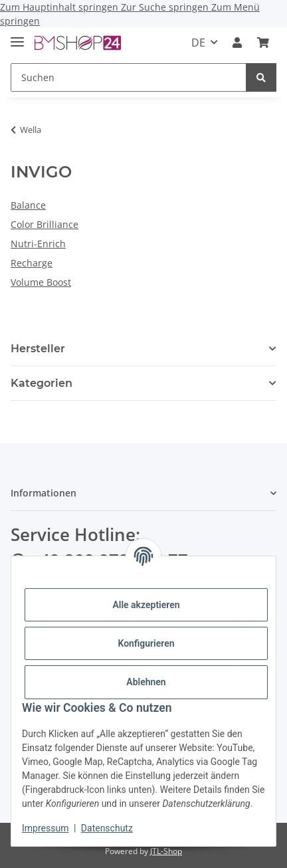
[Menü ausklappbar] (17, 36)
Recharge (32, 263)
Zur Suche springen (166, 7)
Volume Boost (41, 282)
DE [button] (198, 43)
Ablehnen (146, 682)
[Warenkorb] (263, 43)
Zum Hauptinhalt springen (60, 7)
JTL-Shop (166, 851)
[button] (237, 43)
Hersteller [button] (38, 349)
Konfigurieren (146, 643)
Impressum (45, 828)
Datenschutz (107, 828)
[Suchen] (129, 77)
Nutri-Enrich (38, 244)
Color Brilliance (45, 224)
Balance (28, 205)
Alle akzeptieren (146, 605)
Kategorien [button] (42, 383)
